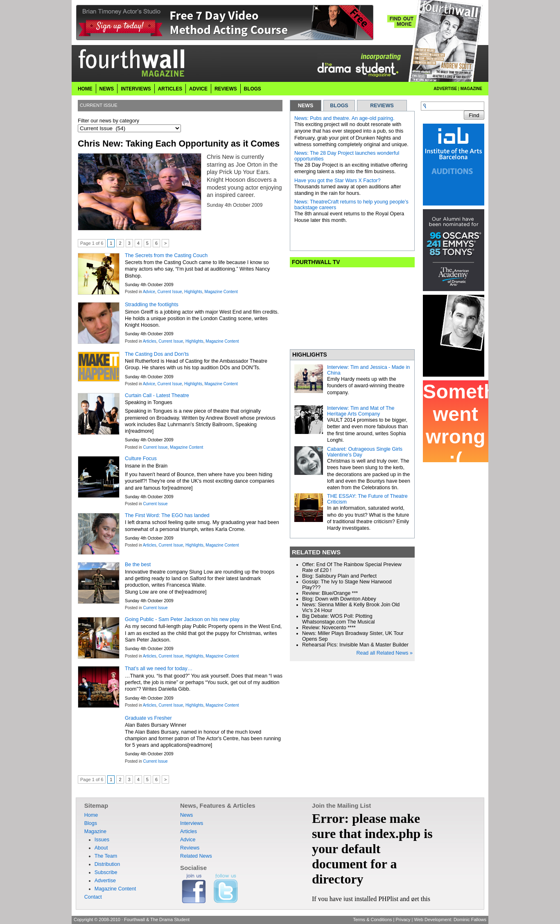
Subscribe (106, 872)
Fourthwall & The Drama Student (157, 919)
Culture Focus (141, 459)
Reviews (226, 89)
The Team (106, 856)
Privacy (403, 919)
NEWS (306, 106)
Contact (93, 897)
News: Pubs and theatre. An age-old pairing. (344, 118)
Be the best (138, 565)
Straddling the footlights (152, 305)
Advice (198, 89)
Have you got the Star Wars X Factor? (338, 181)
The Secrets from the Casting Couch (166, 255)
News (107, 89)
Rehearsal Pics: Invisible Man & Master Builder (355, 645)
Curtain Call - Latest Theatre (157, 395)
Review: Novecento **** (329, 628)
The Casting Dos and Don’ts (157, 354)
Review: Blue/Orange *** (330, 593)
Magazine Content (221, 292)
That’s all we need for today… (159, 669)
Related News (196, 856)
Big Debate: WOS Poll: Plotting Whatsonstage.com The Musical (339, 619)
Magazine (471, 89)
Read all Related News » (384, 653)
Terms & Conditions (372, 919)
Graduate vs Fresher (148, 718)
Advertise (445, 89)
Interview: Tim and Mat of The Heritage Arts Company (361, 411)
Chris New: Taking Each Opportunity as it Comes (179, 144)
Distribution (107, 864)
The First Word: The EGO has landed (167, 515)
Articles (170, 89)
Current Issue (170, 292)
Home (85, 89)
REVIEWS (382, 106)
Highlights (193, 292)
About (101, 848)
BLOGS (339, 106)
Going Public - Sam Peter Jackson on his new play (182, 619)
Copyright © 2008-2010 (97, 919)
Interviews (136, 89)
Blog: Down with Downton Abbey (339, 599)
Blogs (253, 89)
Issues (102, 840)
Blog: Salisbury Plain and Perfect (339, 576)
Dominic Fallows (470, 919)
